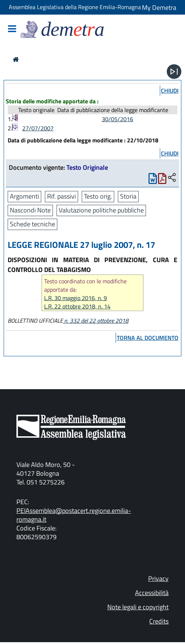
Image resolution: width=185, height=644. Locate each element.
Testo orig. (98, 196)
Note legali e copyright (138, 607)
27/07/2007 (38, 128)
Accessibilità (152, 593)
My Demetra (159, 7)
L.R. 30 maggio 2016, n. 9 (76, 298)
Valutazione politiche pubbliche (101, 210)
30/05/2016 (117, 119)
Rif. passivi (61, 196)
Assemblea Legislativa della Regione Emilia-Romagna (75, 7)
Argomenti (24, 196)
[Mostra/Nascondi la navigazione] (12, 29)
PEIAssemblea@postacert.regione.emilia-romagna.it (74, 515)
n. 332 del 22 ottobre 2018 (96, 321)
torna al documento (148, 338)
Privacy (158, 578)
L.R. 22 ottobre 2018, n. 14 (77, 306)
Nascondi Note (30, 210)
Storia (128, 196)
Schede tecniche (32, 224)
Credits (159, 621)
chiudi (170, 91)
